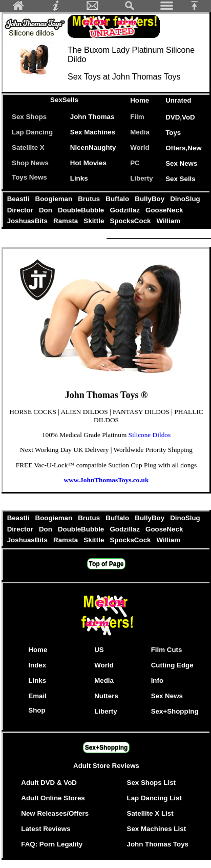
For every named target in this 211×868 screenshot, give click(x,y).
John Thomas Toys (158, 844)
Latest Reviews (46, 829)
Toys (173, 133)
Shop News (30, 163)
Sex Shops (29, 117)
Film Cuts (167, 650)
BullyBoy (151, 199)
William (168, 221)
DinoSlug (185, 199)
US (99, 650)
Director (21, 210)
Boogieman (55, 199)
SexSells (64, 100)
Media (140, 132)
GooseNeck (164, 210)
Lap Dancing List (154, 798)
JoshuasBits (28, 221)
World (140, 147)
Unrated (178, 100)
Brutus (90, 199)
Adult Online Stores (53, 798)
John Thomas (92, 117)
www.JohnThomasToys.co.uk (107, 480)
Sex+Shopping (175, 711)
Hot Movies (88, 163)
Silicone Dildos (150, 435)
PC (137, 163)
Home (140, 100)
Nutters (106, 696)
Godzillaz (126, 210)
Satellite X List (150, 813)
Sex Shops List (152, 783)
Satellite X (28, 147)
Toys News (29, 177)
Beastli (19, 199)
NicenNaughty (93, 147)
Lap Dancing (32, 132)
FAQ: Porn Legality (52, 844)
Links (79, 178)
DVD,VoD (180, 117)
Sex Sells (181, 179)
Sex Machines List (157, 829)
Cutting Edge (172, 665)
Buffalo (119, 199)
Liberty (141, 178)
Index (37, 665)
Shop (37, 710)
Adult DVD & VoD (49, 783)
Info (157, 680)
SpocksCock (131, 221)
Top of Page (107, 564)
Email (37, 696)
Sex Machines (93, 132)
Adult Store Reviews (106, 766)
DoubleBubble (82, 210)
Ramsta (66, 221)
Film (137, 117)
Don (46, 210)
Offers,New (183, 148)
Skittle (95, 221)
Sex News (181, 163)
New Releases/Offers (55, 813)
